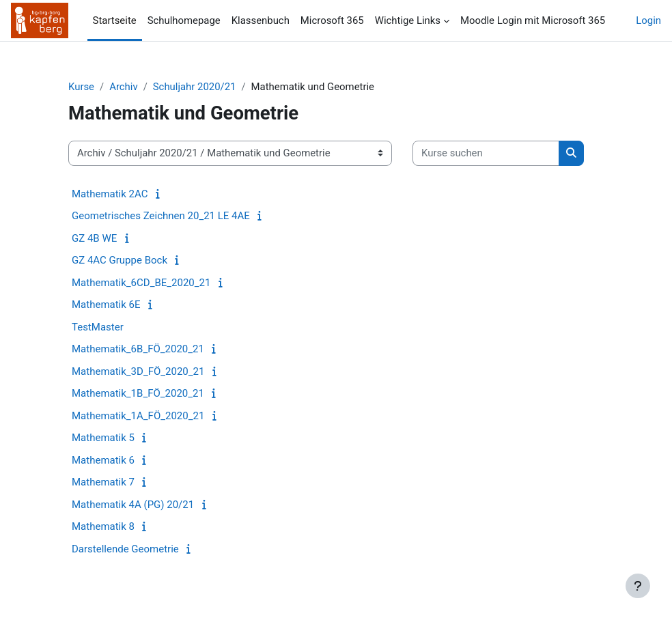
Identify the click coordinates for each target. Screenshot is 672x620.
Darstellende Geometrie (125, 549)
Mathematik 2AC (110, 194)
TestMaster (98, 327)
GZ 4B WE (94, 238)
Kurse (81, 87)
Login (648, 20)
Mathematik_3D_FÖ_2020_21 (138, 371)
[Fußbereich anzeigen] (638, 586)
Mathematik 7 (103, 482)
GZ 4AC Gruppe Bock (120, 260)
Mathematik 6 (103, 460)
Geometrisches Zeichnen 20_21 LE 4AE (161, 216)
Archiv (123, 87)
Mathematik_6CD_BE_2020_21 (141, 283)
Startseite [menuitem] (115, 20)
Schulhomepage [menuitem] (184, 20)
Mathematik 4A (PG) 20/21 (133, 505)
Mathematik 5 (103, 438)
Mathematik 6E (106, 305)
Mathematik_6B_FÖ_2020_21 (138, 349)
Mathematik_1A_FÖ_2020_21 (138, 416)
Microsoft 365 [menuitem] (332, 20)
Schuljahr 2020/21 (195, 87)
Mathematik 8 (103, 526)
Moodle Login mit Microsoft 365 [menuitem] (533, 20)
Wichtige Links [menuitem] (408, 20)
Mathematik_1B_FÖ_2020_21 (138, 393)
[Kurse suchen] (486, 153)
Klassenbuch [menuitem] (261, 20)
